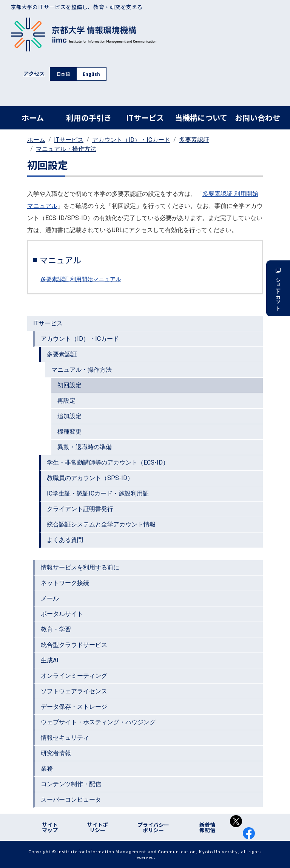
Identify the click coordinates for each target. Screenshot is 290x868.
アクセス (34, 74)
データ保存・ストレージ (74, 707)
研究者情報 (56, 753)
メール (50, 598)
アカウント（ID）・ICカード (131, 140)
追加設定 (69, 416)
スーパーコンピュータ (71, 800)
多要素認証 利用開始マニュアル (81, 279)
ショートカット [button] (278, 288)
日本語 (63, 74)
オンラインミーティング (74, 676)
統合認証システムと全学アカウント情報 (101, 524)
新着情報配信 (207, 827)
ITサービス (145, 118)
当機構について (201, 118)
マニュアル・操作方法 (66, 149)
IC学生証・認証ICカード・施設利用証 (98, 493)
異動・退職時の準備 (85, 447)
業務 (47, 769)
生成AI (50, 660)
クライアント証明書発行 (80, 509)
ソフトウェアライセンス (74, 691)
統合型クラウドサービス (74, 645)
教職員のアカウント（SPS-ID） (90, 478)
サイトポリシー (97, 827)
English (91, 74)
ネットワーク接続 (65, 583)
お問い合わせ (258, 118)
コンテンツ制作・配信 (71, 784)
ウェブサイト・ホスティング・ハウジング (98, 722)
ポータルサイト (62, 614)
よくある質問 (65, 540)
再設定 (66, 401)
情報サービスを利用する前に (80, 567)
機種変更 (69, 432)
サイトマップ (50, 827)
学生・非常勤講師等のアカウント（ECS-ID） (108, 462)
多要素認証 (194, 140)
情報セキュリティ (65, 738)
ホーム (33, 118)
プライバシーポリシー (153, 827)
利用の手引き (89, 118)
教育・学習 (56, 629)
